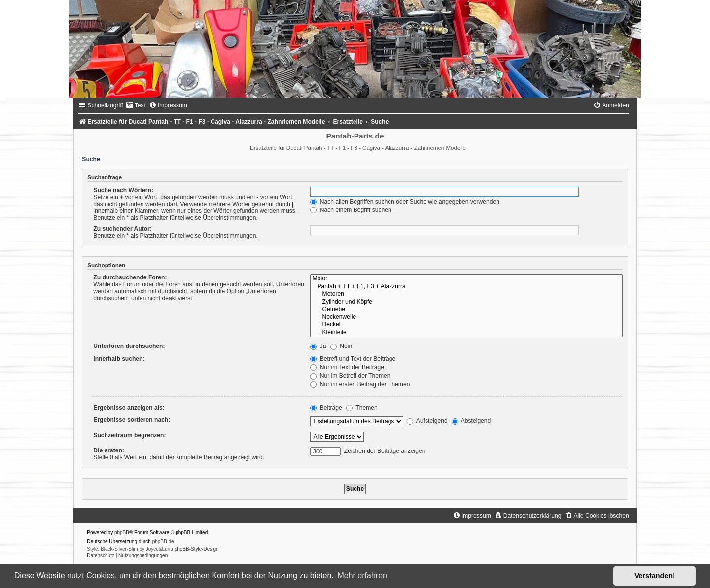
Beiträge (326, 408)
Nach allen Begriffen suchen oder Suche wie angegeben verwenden (405, 202)
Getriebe (466, 310)
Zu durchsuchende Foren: (130, 277)
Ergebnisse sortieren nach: (132, 420)
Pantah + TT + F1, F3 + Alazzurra (466, 287)
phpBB (122, 533)
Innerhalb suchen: (119, 359)
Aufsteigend (427, 421)
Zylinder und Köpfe (466, 302)
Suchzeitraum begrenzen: (129, 435)
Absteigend (471, 421)
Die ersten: (109, 450)
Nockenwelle (466, 317)
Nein (341, 346)
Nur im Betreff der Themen (350, 376)
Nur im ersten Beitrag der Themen (360, 384)
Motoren (466, 294)
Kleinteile (466, 333)
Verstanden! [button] (655, 576)
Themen (362, 408)
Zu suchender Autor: (122, 229)
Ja (318, 346)
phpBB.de (163, 541)
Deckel (466, 325)
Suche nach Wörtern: (123, 190)
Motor (466, 279)
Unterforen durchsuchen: (129, 346)
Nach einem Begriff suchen (351, 210)
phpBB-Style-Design (197, 549)
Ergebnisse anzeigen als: (129, 408)
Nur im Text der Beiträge (347, 367)
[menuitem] (136, 105)
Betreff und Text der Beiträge (353, 359)
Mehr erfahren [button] (362, 575)
